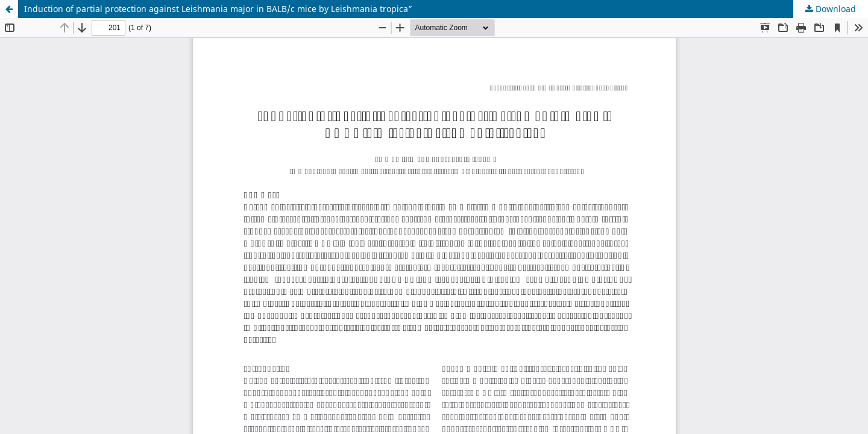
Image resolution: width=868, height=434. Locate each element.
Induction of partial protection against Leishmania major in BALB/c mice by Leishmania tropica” (218, 9)
